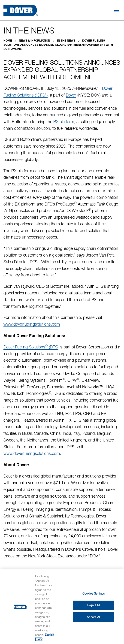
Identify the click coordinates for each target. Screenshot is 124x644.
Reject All (93, 605)
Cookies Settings (94, 593)
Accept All (93, 617)
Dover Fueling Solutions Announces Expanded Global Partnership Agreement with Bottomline (58, 45)
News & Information (35, 41)
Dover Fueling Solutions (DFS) (31, 347)
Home (8, 41)
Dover (71, 95)
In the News (67, 41)
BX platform (64, 122)
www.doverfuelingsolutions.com (32, 324)
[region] (62, 607)
